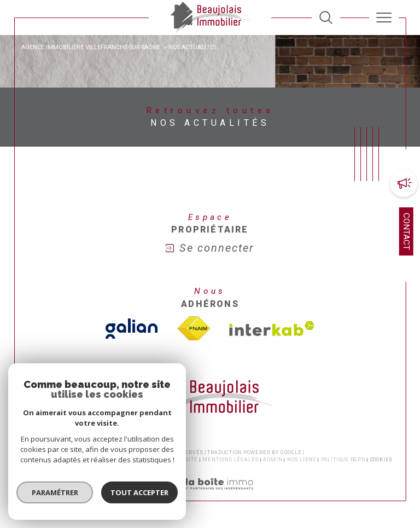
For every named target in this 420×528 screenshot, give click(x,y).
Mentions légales (230, 460)
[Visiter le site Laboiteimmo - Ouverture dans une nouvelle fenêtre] (210, 495)
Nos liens (302, 460)
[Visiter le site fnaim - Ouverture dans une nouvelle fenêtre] (194, 329)
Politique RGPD (343, 460)
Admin (273, 460)
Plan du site (179, 460)
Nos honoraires (51, 460)
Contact (406, 231)
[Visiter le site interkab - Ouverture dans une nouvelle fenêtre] (272, 329)
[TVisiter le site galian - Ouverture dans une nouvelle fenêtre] (132, 329)
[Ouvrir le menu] (384, 18)
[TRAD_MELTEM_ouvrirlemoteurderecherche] (326, 18)
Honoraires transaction (118, 460)
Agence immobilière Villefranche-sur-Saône (91, 47)
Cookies (381, 460)
